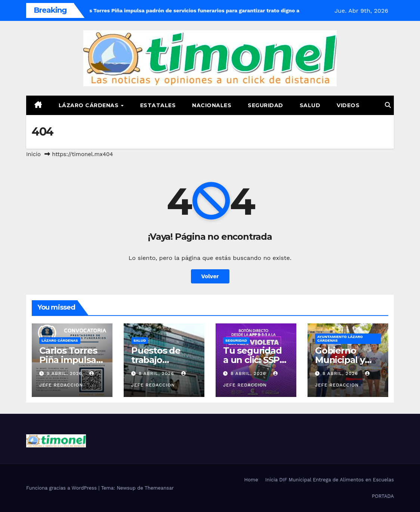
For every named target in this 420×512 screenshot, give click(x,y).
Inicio (33, 154)
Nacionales (212, 105)
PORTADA (383, 496)
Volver (210, 276)
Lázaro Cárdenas (89, 105)
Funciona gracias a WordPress (62, 488)
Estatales (158, 105)
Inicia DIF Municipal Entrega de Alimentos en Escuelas (330, 480)
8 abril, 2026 (157, 373)
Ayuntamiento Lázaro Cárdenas (340, 339)
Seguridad (265, 105)
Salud (310, 105)
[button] (388, 105)
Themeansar (159, 488)
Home (251, 480)
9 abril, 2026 (65, 373)
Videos (348, 105)
